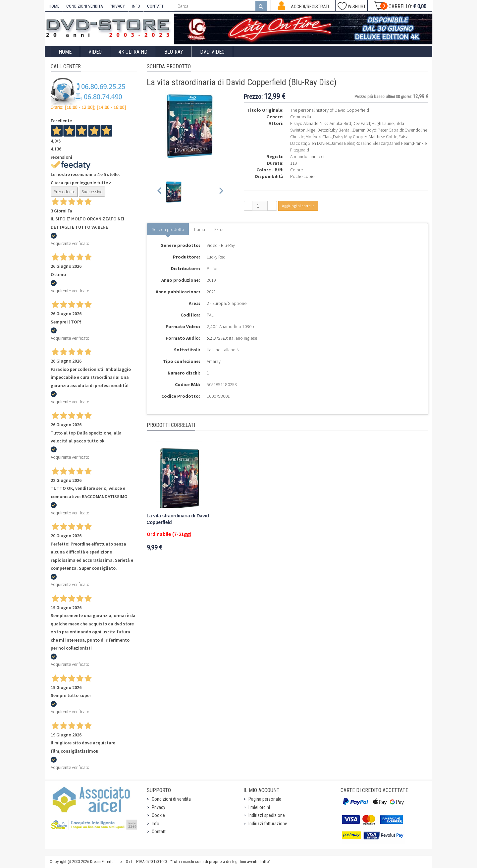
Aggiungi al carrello (298, 206)
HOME (54, 6)
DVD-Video (212, 52)
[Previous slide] (160, 192)
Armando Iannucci (307, 156)
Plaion (213, 268)
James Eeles (343, 143)
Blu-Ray (174, 52)
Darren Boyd (365, 130)
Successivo (92, 192)
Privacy (159, 807)
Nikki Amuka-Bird (335, 123)
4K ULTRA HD (133, 52)
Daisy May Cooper (350, 137)
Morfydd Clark (318, 137)
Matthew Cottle (383, 137)
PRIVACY (117, 6)
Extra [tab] (219, 229)
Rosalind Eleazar (371, 143)
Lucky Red (216, 257)
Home (65, 52)
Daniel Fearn (400, 143)
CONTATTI (156, 6)
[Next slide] (221, 192)
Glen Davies (318, 143)
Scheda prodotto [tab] (168, 229)
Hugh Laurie (382, 123)
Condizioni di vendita (171, 799)
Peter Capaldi (390, 130)
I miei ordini (259, 807)
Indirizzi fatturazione (268, 824)
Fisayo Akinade (304, 123)
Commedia (301, 117)
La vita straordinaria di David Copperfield (178, 519)
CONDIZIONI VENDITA (84, 6)
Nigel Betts (317, 130)
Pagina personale (265, 799)
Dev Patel (361, 123)
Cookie (158, 815)
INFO (136, 6)
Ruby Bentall (340, 130)
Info (156, 824)
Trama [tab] (199, 229)
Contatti (159, 832)
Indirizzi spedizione (267, 815)
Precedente (64, 192)
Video (95, 52)
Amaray (214, 361)
